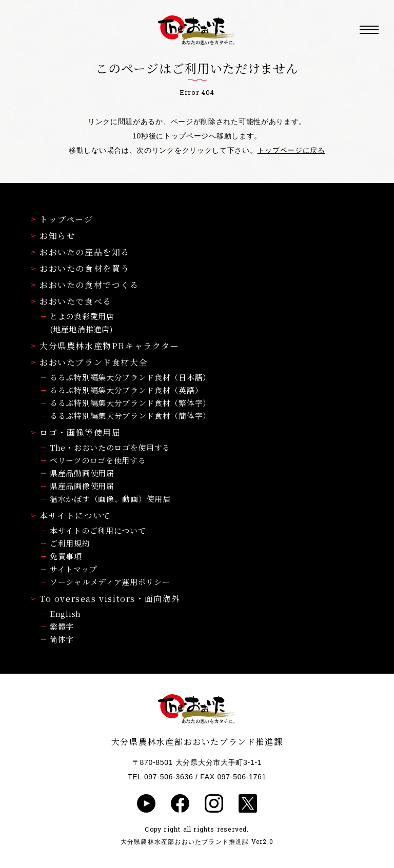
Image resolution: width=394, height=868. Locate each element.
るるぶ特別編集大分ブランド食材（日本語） (130, 377)
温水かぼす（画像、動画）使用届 (110, 499)
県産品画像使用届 (82, 486)
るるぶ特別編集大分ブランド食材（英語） (126, 390)
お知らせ (53, 236)
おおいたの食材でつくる (85, 285)
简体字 (62, 639)
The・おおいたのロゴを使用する (110, 447)
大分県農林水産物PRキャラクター (105, 346)
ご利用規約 (70, 543)
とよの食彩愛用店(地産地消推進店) (82, 322)
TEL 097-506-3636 (160, 777)
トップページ (62, 219)
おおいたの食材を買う (80, 268)
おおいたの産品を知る (80, 252)
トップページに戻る (291, 150)
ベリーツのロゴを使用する (98, 460)
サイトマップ (73, 569)
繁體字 (62, 626)
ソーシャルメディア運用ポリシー (110, 582)
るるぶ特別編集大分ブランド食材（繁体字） (130, 403)
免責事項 (66, 556)
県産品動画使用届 (82, 473)
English (65, 613)
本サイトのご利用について (98, 530)
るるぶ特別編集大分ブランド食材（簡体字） (130, 416)
